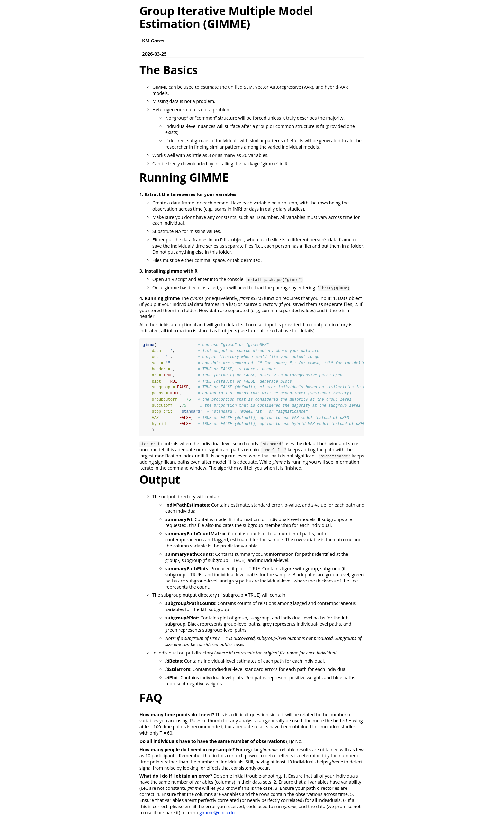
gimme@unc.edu (217, 813)
